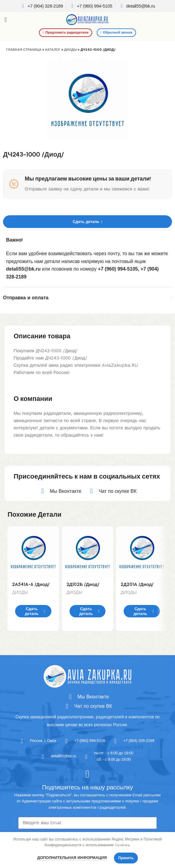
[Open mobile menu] (6, 20)
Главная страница (24, 50)
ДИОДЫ (71, 50)
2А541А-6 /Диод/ (31, 584)
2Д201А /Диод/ (137, 584)
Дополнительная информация (72, 858)
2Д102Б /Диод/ (83, 584)
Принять (126, 858)
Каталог (53, 50)
